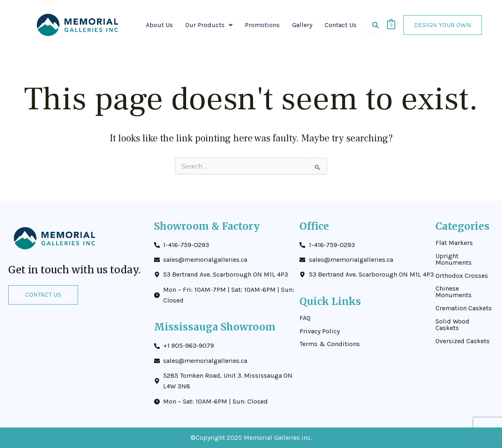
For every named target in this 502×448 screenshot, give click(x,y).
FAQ (305, 318)
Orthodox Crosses (462, 275)
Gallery (302, 25)
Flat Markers (454, 242)
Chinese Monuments (454, 292)
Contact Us (341, 25)
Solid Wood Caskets (452, 325)
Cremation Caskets (464, 308)
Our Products (209, 25)
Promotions (262, 25)
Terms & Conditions (330, 344)
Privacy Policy (320, 331)
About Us (159, 25)
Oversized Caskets (463, 341)
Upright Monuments (454, 259)
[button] (209, 25)
